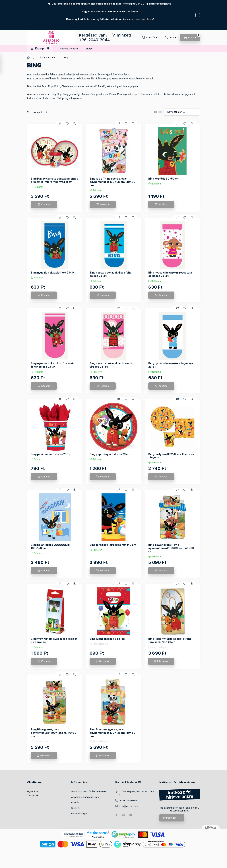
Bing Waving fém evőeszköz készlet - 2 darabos (54, 640)
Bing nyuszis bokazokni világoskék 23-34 (171, 365)
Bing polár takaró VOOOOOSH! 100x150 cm (50, 546)
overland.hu (143, 19)
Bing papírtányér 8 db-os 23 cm (110, 454)
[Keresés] (150, 38)
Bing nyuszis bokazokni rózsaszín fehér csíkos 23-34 (53, 365)
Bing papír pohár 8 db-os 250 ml (51, 454)
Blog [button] (88, 49)
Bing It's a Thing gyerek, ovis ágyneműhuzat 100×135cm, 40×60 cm (112, 182)
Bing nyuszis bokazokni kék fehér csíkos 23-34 (111, 274)
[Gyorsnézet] (75, 124)
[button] (40, 49)
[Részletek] (103, 661)
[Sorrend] (182, 112)
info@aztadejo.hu (129, 806)
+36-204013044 (94, 40)
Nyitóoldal (33, 791)
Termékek (33, 795)
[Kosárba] (44, 204)
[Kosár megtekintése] (190, 38)
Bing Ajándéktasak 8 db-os (107, 639)
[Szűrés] (4, 64)
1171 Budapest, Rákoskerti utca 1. (137, 793)
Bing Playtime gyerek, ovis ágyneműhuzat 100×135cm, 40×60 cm (112, 733)
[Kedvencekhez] (67, 124)
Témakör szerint (47, 58)
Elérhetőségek (79, 813)
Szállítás (76, 808)
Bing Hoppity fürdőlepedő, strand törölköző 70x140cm (170, 640)
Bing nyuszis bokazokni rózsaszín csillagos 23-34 (170, 274)
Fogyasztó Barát (69, 49)
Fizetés (75, 802)
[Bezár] (198, 15)
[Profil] (170, 38)
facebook (116, 815)
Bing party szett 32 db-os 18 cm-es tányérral (171, 456)
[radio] (160, 112)
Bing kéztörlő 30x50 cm (164, 179)
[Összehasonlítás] (60, 124)
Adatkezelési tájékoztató (85, 797)
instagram (124, 815)
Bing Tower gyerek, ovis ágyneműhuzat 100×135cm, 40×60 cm (171, 548)
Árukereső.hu (98, 837)
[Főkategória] (28, 58)
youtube (131, 815)
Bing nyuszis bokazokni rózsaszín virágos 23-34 (111, 365)
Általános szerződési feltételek (89, 791)
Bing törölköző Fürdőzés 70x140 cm (113, 545)
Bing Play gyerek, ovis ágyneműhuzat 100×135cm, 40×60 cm (54, 733)
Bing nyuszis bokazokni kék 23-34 (53, 273)
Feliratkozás (170, 818)
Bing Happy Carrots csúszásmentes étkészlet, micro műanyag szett (54, 180)
